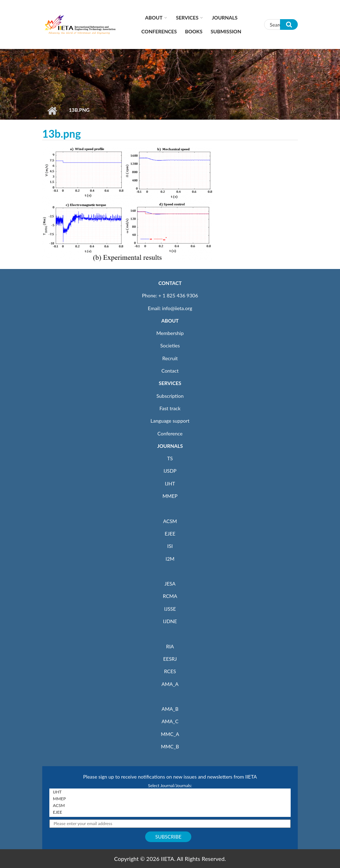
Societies (170, 345)
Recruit (170, 358)
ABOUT (170, 321)
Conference (170, 433)
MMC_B (170, 746)
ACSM (170, 521)
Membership (170, 333)
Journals (225, 18)
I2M (170, 559)
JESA (170, 584)
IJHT (170, 484)
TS (170, 458)
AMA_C (170, 721)
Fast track (170, 408)
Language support (170, 421)
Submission (226, 31)
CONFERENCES (159, 31)
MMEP (170, 496)
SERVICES (170, 383)
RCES (170, 671)
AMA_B (170, 709)
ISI (170, 546)
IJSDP (170, 471)
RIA (170, 646)
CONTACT (170, 283)
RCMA (170, 596)
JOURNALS (170, 446)
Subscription (170, 396)
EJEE (170, 534)
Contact (170, 371)
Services (187, 18)
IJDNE (170, 621)
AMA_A (170, 684)
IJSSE (170, 609)
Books (194, 31)
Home (52, 111)
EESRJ (170, 659)
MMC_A (170, 734)
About (154, 18)
